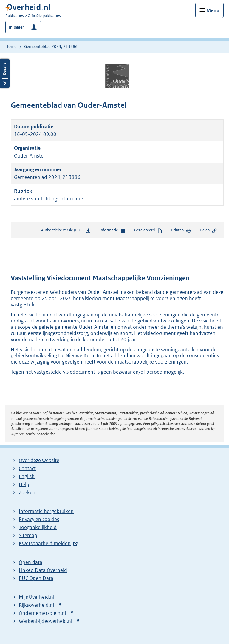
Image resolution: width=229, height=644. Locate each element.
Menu (213, 10)
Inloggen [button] (17, 27)
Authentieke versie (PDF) (66, 231)
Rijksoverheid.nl (36, 605)
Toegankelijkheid (38, 527)
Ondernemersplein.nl (42, 613)
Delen (208, 230)
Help (24, 484)
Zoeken (27, 492)
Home (11, 46)
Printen (181, 230)
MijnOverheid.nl (37, 597)
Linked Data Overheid (43, 570)
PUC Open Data (36, 578)
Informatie (113, 230)
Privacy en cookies (39, 519)
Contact (27, 468)
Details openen (5, 73)
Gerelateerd (148, 230)
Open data (31, 562)
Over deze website (39, 460)
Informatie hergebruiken (46, 511)
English (27, 476)
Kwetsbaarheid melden (45, 543)
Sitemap (28, 535)
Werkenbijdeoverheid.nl (45, 621)
